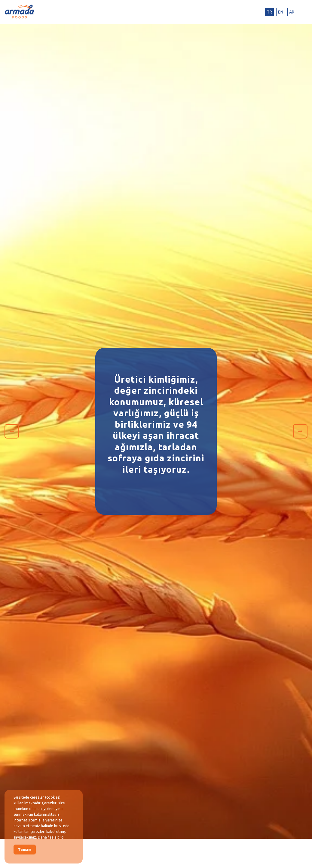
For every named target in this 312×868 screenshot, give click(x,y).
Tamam (25, 850)
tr (269, 12)
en (281, 12)
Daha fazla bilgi (51, 837)
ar (292, 12)
